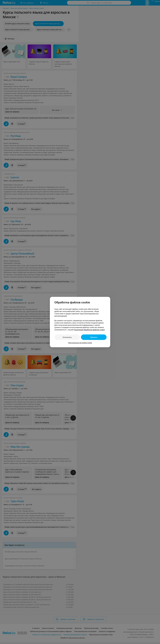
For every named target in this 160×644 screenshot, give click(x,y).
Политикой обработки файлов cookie (89, 330)
